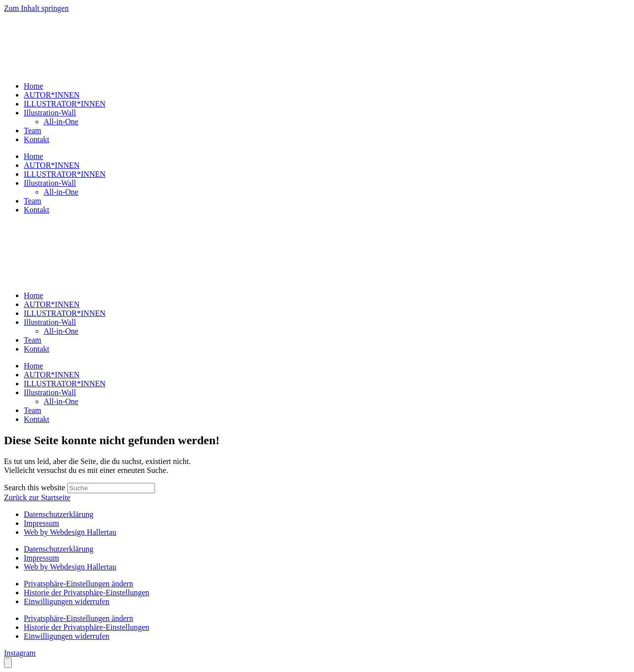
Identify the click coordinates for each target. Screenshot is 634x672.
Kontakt (37, 139)
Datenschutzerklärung (58, 514)
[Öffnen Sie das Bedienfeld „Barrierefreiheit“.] (8, 663)
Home (33, 86)
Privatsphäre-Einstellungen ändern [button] (79, 584)
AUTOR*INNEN (52, 95)
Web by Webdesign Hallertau (70, 532)
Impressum (41, 523)
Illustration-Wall (50, 113)
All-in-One (61, 122)
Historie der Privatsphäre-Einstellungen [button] (86, 593)
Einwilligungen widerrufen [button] (67, 601)
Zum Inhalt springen (36, 8)
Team (32, 130)
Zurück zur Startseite (37, 497)
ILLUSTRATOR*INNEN (65, 104)
